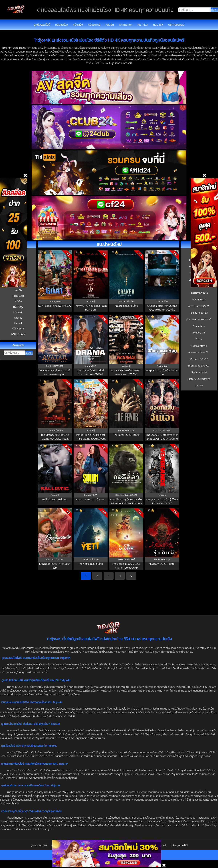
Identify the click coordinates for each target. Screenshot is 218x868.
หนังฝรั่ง (78, 25)
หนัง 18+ (158, 25)
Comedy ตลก (199, 333)
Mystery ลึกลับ (199, 372)
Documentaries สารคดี (199, 319)
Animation (126, 25)
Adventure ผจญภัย (199, 306)
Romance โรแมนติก (199, 353)
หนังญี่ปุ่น (18, 307)
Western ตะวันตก (199, 359)
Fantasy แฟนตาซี (199, 293)
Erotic (199, 339)
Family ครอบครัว (199, 313)
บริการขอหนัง (176, 25)
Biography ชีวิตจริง (199, 366)
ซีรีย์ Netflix (18, 329)
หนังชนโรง (61, 25)
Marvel (18, 323)
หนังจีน (110, 25)
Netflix (18, 290)
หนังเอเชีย (18, 312)
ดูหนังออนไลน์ (42, 25)
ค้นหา (29, 353)
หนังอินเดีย (18, 296)
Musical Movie (199, 346)
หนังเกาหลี (94, 25)
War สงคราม (199, 300)
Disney (18, 318)
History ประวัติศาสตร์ (199, 379)
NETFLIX (143, 25)
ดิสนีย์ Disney (18, 334)
